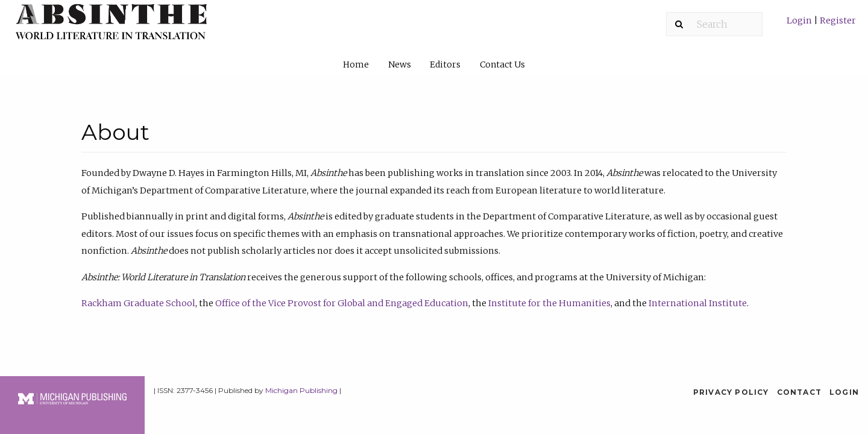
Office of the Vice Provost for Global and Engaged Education (342, 303)
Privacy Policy (731, 392)
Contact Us (502, 64)
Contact (799, 392)
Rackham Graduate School (138, 303)
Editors (445, 64)
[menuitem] (821, 25)
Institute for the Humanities (549, 303)
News (400, 64)
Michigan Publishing (301, 390)
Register (837, 20)
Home (356, 64)
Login (800, 20)
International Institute (698, 303)
